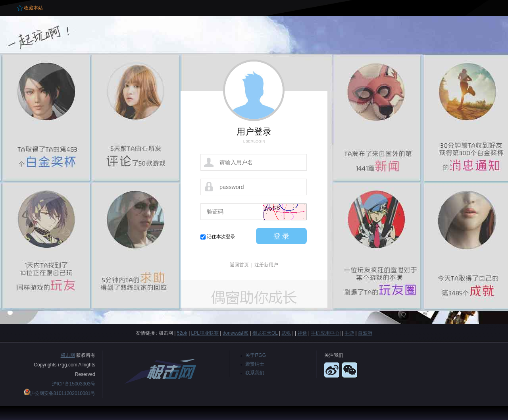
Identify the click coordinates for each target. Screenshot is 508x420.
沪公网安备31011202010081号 (63, 393)
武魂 (286, 333)
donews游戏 (236, 333)
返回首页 (239, 265)
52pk (182, 333)
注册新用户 (266, 265)
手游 (349, 333)
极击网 (68, 355)
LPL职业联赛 (205, 333)
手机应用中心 (325, 333)
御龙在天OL (265, 333)
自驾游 (365, 333)
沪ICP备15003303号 (74, 384)
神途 (302, 333)
